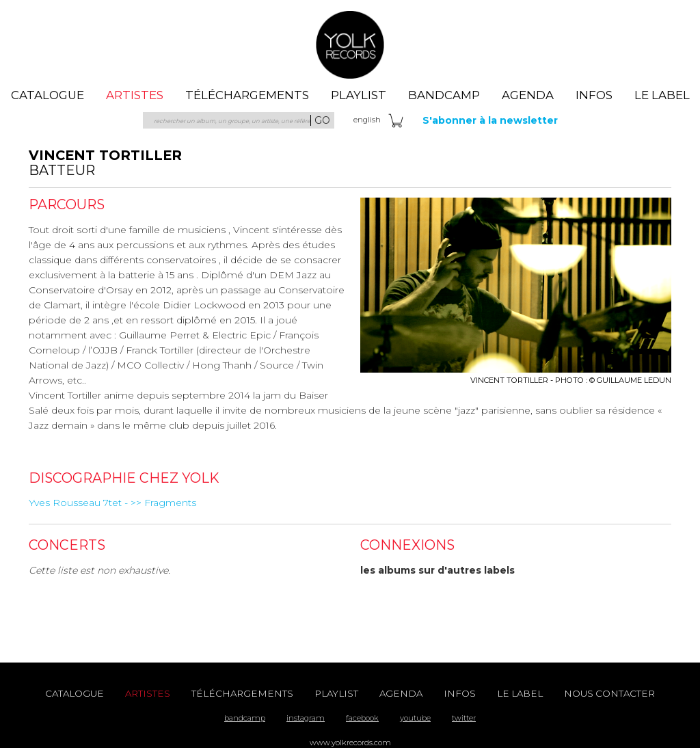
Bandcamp (444, 95)
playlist (359, 95)
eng (367, 120)
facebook (362, 718)
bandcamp (245, 718)
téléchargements (247, 95)
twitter (464, 718)
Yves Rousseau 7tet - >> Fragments (112, 503)
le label (662, 95)
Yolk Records (350, 44)
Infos (594, 95)
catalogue (48, 95)
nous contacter (609, 693)
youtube (415, 718)
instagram (306, 718)
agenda (528, 95)
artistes (135, 95)
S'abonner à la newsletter (490, 120)
